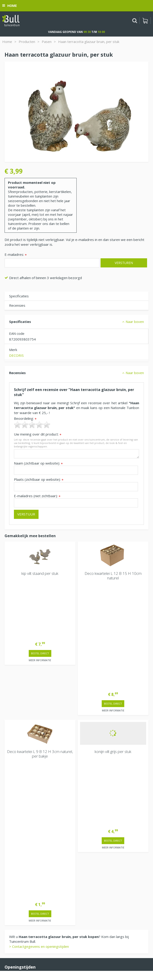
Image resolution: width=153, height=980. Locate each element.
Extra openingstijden (21, 779)
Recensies (17, 305)
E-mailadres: (16, 255)
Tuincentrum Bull (18, 869)
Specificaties (19, 296)
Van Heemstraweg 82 (22, 876)
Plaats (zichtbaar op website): (39, 479)
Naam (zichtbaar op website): (38, 463)
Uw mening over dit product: (38, 434)
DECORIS (16, 355)
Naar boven (135, 322)
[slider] (32, 425)
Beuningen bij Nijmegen (23, 883)
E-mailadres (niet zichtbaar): (37, 496)
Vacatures (12, 857)
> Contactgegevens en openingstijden (39, 704)
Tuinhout (72, 956)
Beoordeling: (25, 419)
